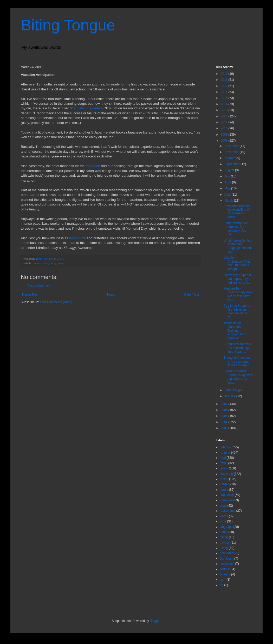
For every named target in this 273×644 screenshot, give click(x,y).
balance (38, 263)
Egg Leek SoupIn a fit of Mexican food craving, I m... (237, 311)
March (229, 201)
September (232, 164)
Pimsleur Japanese (88, 108)
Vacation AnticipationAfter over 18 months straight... (237, 263)
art (222, 585)
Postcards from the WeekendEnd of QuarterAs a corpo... (237, 212)
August (230, 170)
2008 (225, 141)
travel (61, 263)
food (223, 458)
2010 (225, 128)
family (224, 468)
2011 (225, 122)
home (224, 532)
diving (224, 548)
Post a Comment (39, 286)
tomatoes (226, 500)
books (224, 490)
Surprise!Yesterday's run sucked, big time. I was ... (238, 348)
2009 (225, 135)
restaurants (227, 511)
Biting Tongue (68, 25)
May (228, 188)
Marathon (93, 166)
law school (227, 564)
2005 (225, 416)
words (224, 516)
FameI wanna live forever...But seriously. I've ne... (236, 229)
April (228, 195)
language (226, 527)
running (225, 453)
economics (227, 553)
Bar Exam (227, 559)
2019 (225, 74)
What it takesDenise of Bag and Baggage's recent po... (238, 246)
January (230, 396)
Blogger (155, 621)
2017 (225, 86)
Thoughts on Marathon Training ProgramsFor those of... (235, 331)
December (232, 146)
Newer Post (30, 295)
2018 (225, 80)
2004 (225, 422)
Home (111, 295)
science (225, 574)
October (230, 158)
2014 (225, 104)
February (231, 390)
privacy (225, 543)
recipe (224, 479)
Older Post (191, 295)
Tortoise (225, 569)
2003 (225, 428)
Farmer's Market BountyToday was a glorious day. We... (238, 377)
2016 (225, 92)
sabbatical (227, 495)
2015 (225, 98)
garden (225, 484)
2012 (225, 116)
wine (223, 521)
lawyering (50, 263)
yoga (223, 506)
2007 (225, 404)
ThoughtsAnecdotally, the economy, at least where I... (237, 361)
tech (223, 580)
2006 (225, 410)
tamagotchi (77, 238)
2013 (225, 110)
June (228, 182)
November (232, 152)
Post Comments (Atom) (56, 302)
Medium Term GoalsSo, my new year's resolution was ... (238, 294)
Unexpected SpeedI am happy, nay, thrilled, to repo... (237, 279)
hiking (224, 537)
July (228, 176)
